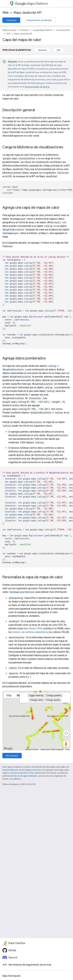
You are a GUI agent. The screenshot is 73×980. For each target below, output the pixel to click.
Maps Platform (31, 4)
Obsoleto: (13, 62)
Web (6, 13)
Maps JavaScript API (27, 13)
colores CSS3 (35, 628)
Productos (25, 30)
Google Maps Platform (43, 30)
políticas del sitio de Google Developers (20, 776)
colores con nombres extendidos (30, 632)
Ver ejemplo (12, 756)
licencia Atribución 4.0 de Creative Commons (22, 770)
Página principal (9, 30)
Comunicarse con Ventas (39, 20)
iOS (58, 50)
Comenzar (11, 20)
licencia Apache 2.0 (21, 773)
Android (42, 50)
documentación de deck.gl (37, 87)
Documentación (63, 30)
